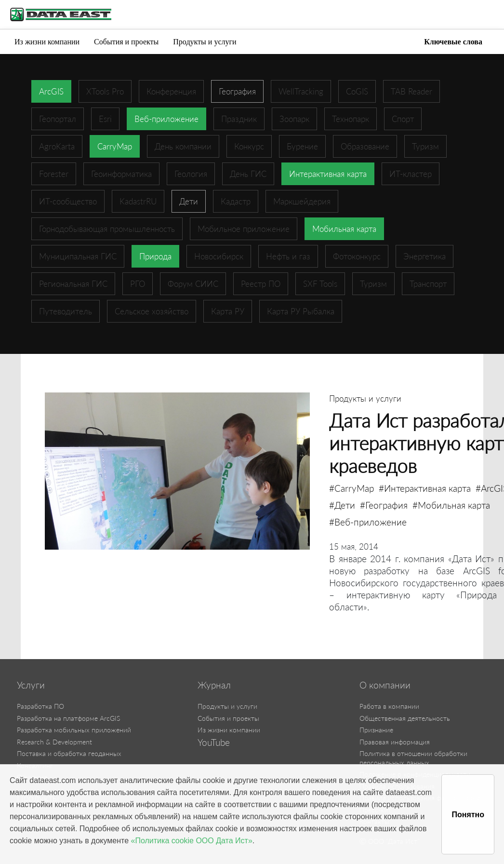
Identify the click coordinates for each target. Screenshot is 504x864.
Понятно (468, 815)
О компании (385, 685)
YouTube (214, 742)
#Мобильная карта (451, 505)
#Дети (342, 505)
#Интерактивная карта (425, 488)
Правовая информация (395, 742)
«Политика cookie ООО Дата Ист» (192, 841)
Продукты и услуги (205, 42)
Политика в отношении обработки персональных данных (413, 758)
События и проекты (126, 42)
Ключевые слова (453, 42)
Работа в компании (389, 706)
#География (384, 505)
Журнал (214, 685)
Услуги (31, 685)
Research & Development (54, 742)
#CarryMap (351, 488)
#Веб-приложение (368, 522)
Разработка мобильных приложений (74, 730)
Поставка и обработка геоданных (69, 753)
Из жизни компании (47, 42)
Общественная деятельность (405, 718)
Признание (376, 730)
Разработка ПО (40, 706)
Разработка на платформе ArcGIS (68, 718)
